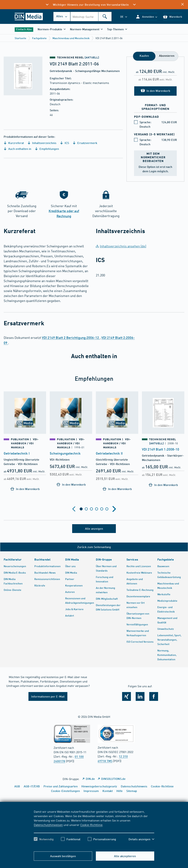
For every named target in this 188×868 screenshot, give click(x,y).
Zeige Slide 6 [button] (107, 509)
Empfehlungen (47, 149)
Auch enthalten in (17, 149)
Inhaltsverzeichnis (42, 143)
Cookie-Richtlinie (91, 825)
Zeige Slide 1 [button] (81, 509)
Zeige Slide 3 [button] (91, 509)
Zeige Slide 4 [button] (97, 509)
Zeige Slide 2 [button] (86, 509)
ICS (65, 143)
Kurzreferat (14, 143)
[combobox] (91, 17)
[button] (146, 17)
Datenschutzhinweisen (48, 825)
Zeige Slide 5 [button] (102, 509)
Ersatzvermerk (85, 143)
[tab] (81, 509)
